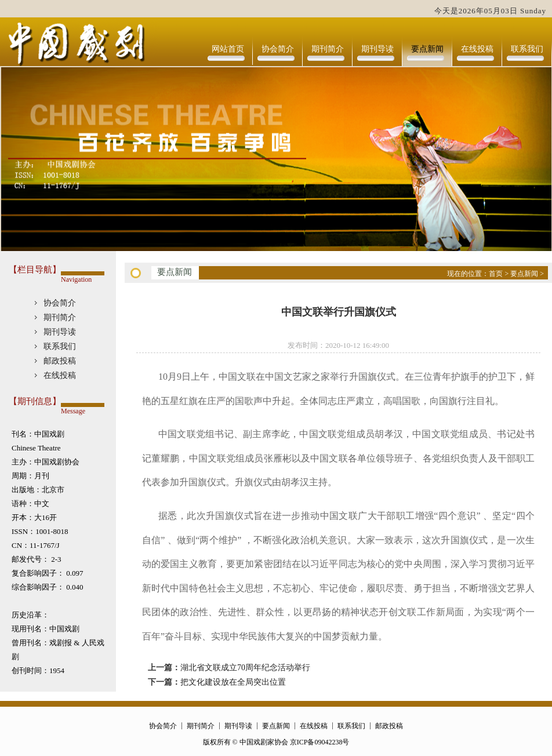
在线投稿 (477, 49)
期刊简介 (328, 49)
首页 (496, 274)
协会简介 (278, 49)
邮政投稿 (60, 361)
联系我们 (527, 49)
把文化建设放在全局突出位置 (233, 682)
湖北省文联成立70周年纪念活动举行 (245, 668)
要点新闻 (427, 49)
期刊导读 (377, 49)
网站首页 (228, 49)
